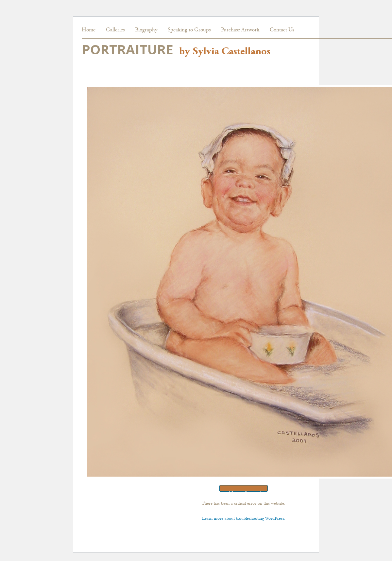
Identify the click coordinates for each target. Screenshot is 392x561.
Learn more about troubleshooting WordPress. (244, 518)
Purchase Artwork (240, 30)
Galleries (115, 30)
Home (89, 30)
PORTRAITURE (128, 49)
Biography (146, 30)
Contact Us (282, 30)
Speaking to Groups (189, 30)
